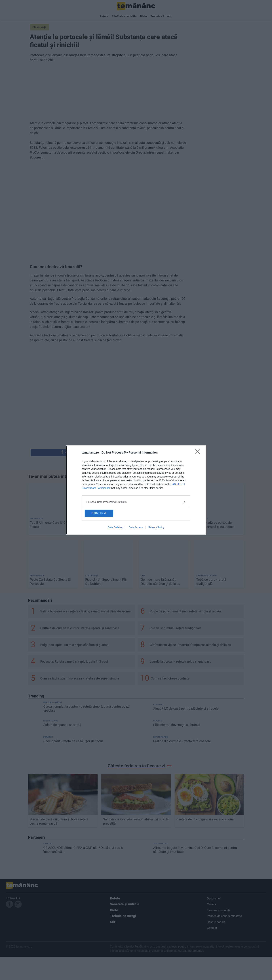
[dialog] (136, 490)
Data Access (136, 528)
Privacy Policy (156, 528)
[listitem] (136, 502)
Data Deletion (116, 528)
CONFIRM (102, 513)
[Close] (199, 453)
